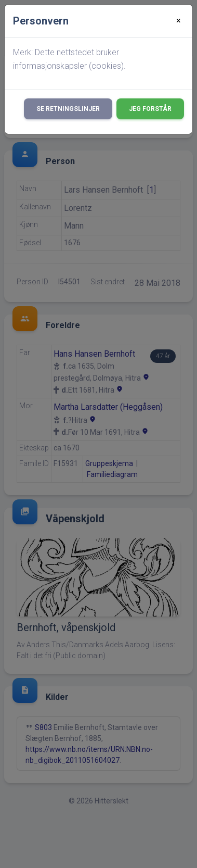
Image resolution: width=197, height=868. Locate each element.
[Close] (179, 21)
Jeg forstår (150, 109)
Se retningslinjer (68, 109)
